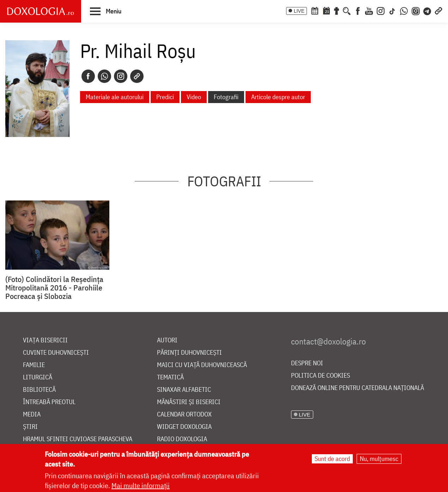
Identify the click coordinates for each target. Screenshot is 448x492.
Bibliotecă (39, 390)
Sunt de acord (332, 459)
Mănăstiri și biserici (189, 402)
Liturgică (38, 377)
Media (32, 415)
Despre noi (307, 363)
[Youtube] (369, 10)
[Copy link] (137, 76)
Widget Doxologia (184, 427)
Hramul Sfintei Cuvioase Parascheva (78, 439)
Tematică (170, 377)
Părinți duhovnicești (189, 353)
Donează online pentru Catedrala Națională (358, 388)
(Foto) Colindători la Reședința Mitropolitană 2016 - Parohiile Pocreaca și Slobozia (54, 288)
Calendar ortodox (184, 415)
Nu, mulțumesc (379, 459)
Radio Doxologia (182, 439)
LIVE (299, 11)
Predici (165, 97)
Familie (34, 365)
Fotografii (226, 97)
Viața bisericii (45, 340)
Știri (30, 427)
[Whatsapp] (104, 76)
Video (194, 97)
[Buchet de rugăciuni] (337, 10)
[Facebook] (358, 10)
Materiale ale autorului (115, 97)
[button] (106, 11)
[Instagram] (381, 10)
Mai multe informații (141, 485)
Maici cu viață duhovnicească (202, 365)
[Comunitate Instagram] (416, 10)
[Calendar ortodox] (315, 10)
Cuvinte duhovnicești (56, 353)
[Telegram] (428, 10)
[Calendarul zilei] (326, 10)
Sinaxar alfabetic (184, 390)
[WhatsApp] (404, 10)
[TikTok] (392, 10)
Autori (167, 340)
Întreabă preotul (49, 402)
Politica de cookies (320, 376)
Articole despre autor (278, 97)
